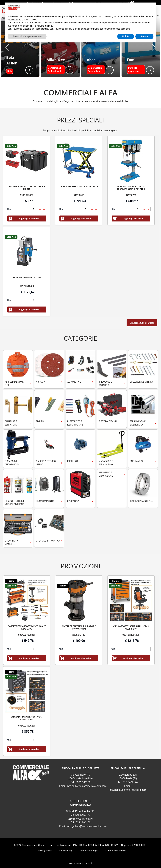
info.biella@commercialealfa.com (128, 790)
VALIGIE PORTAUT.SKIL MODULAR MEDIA (27, 188)
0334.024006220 (131, 635)
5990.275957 (27, 195)
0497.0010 (79, 195)
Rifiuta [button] (126, 36)
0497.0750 (131, 195)
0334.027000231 (27, 635)
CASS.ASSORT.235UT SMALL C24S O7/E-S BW (131, 627)
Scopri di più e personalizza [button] (27, 36)
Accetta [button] (144, 36)
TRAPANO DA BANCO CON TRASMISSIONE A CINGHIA (131, 188)
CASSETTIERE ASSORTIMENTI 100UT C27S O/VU (27, 627)
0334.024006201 (27, 726)
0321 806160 (83, 782)
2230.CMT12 (79, 635)
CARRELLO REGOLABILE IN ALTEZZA (79, 187)
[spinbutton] (35, 209)
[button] (7, 47)
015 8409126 (130, 782)
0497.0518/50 (27, 286)
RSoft (90, 863)
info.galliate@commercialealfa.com (87, 786)
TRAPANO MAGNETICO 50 (27, 277)
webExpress (81, 863)
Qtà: (9, 209)
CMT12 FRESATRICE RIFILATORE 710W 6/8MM (79, 627)
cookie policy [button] (30, 20)
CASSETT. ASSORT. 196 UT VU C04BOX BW (27, 718)
